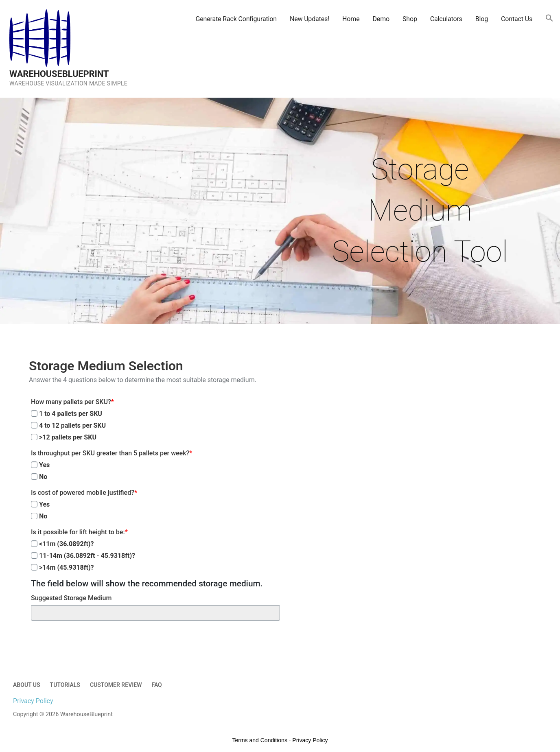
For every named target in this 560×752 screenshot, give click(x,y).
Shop (410, 19)
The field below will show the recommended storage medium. (147, 584)
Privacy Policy (33, 701)
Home (351, 19)
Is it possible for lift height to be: (79, 532)
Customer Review (116, 685)
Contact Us (517, 19)
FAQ (156, 685)
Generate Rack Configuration (236, 19)
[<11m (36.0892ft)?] (34, 544)
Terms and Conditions (260, 740)
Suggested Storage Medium (71, 598)
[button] (549, 19)
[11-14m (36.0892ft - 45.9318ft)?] (34, 555)
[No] (34, 477)
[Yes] (34, 465)
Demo (381, 19)
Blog (482, 19)
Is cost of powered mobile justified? (84, 493)
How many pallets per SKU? (72, 402)
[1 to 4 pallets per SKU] (34, 413)
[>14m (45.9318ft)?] (34, 567)
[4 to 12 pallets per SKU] (34, 425)
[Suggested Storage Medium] (155, 613)
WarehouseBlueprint (59, 74)
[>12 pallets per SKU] (34, 437)
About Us (27, 685)
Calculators (446, 19)
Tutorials (65, 685)
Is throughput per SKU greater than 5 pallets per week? (112, 453)
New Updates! (310, 19)
